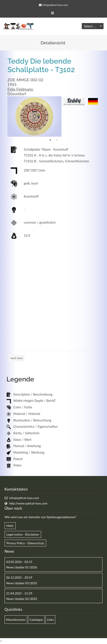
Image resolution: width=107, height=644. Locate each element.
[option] (34, 116)
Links (50, 620)
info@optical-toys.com (55, 5)
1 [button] (50, 140)
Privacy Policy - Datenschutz (25, 543)
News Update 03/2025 (22, 583)
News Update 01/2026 (22, 567)
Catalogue (36, 620)
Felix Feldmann (20, 89)
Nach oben (17, 358)
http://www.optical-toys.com (28, 503)
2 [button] (57, 140)
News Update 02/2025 (22, 599)
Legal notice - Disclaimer (23, 534)
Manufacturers (16, 620)
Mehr (10, 526)
